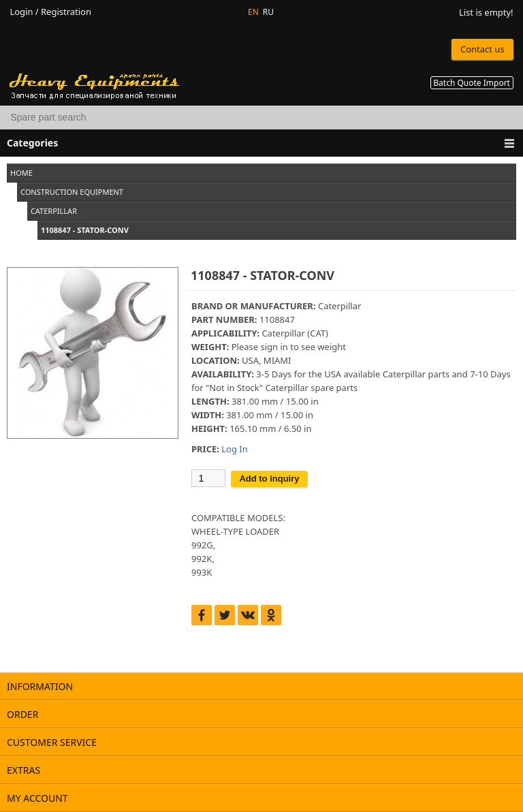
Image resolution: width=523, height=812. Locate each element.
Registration (66, 12)
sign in (274, 347)
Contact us (482, 49)
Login (21, 12)
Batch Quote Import (472, 83)
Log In (234, 449)
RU (268, 12)
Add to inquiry (269, 479)
